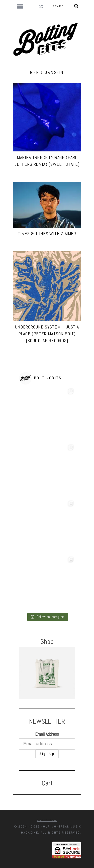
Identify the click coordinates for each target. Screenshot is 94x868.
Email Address (47, 734)
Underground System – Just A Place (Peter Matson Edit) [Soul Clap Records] (47, 334)
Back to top (47, 820)
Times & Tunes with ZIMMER (47, 234)
